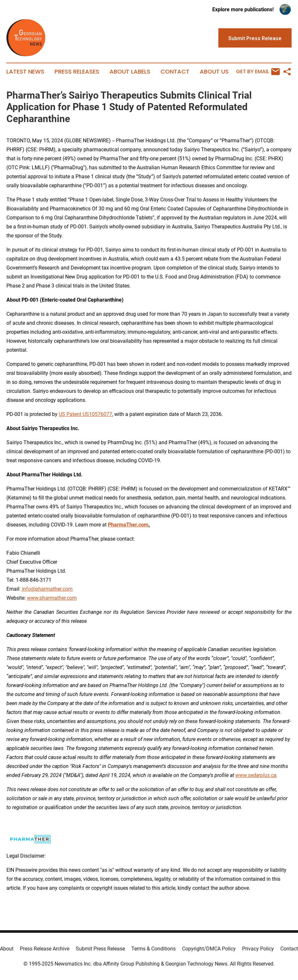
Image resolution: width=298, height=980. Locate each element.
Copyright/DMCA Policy (209, 949)
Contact (175, 72)
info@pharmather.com (47, 589)
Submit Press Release (100, 949)
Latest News (25, 72)
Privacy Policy (258, 949)
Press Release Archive (45, 949)
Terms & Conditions (153, 949)
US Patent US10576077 (85, 414)
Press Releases (77, 72)
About (7, 949)
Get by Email (258, 72)
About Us (214, 72)
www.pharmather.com (52, 598)
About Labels (130, 72)
